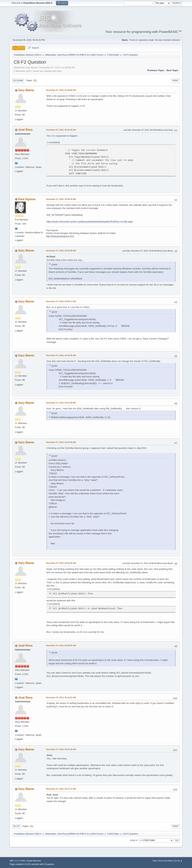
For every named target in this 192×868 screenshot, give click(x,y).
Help (155, 861)
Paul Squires (27, 199)
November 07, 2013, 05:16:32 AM (61, 749)
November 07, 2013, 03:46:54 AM (61, 199)
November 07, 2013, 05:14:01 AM (61, 697)
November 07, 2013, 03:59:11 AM (61, 301)
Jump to (134, 840)
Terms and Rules (166, 861)
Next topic (172, 70)
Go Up (16, 826)
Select (56, 142)
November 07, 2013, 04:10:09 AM (61, 355)
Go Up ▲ (178, 861)
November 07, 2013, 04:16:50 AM (61, 442)
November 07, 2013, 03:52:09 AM (61, 251)
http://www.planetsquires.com (60, 236)
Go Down (18, 81)
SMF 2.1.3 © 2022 (17, 861)
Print (176, 81)
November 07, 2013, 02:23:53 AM (61, 130)
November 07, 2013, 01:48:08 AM (61, 90)
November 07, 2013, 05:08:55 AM (61, 645)
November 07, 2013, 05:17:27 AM (61, 789)
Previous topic (156, 70)
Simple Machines (34, 861)
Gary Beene (26, 90)
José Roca (25, 130)
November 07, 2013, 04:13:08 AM (61, 403)
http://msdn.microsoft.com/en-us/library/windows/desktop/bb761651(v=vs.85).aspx (90, 222)
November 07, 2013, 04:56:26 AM (61, 563)
